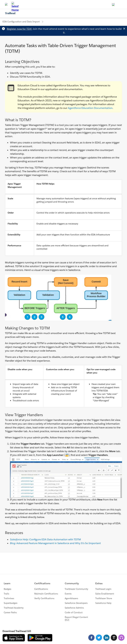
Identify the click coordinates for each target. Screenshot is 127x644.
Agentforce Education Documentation (90, 108)
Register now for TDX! (19, 29)
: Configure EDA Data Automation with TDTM (45, 539)
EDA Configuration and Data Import (21, 22)
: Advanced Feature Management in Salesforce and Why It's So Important (55, 543)
